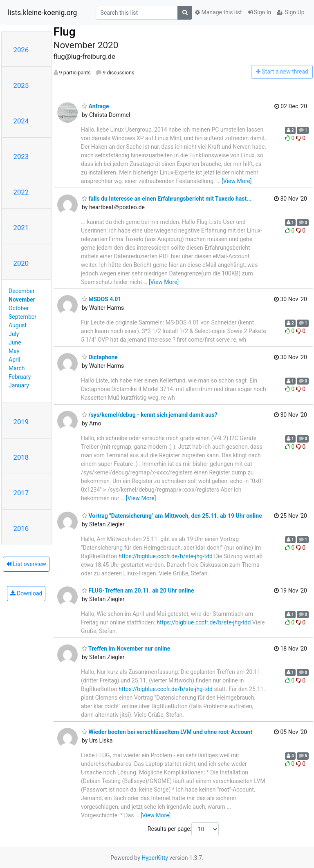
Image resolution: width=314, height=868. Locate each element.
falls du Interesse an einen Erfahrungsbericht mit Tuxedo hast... (167, 199)
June (15, 342)
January (19, 385)
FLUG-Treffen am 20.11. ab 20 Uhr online (138, 591)
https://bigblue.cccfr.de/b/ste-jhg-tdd (166, 556)
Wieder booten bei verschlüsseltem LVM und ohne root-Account (167, 732)
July (14, 334)
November (22, 300)
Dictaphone (100, 357)
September (22, 317)
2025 (21, 85)
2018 (21, 457)
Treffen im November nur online (126, 649)
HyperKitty (155, 858)
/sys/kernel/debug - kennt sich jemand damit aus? (150, 415)
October (19, 308)
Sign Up (290, 12)
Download (26, 593)
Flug (65, 32)
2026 (21, 50)
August (18, 325)
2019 (21, 422)
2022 (21, 192)
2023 (21, 157)
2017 (21, 493)
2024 (21, 121)
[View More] (237, 181)
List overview (26, 564)
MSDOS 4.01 (101, 299)
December (22, 291)
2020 (21, 263)
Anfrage (95, 106)
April (15, 360)
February (20, 377)
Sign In (260, 12)
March (17, 368)
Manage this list (218, 12)
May (14, 351)
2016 (21, 528)
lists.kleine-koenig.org (42, 13)
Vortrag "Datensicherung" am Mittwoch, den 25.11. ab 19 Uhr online (172, 516)
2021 (21, 228)
